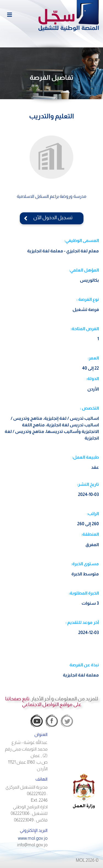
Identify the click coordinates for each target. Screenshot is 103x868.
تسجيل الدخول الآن (52, 218)
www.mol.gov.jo (33, 838)
